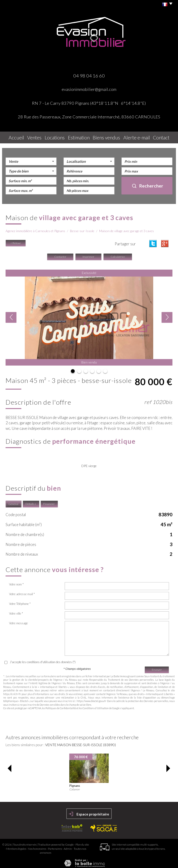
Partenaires (55, 846)
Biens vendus (109, 136)
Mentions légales (16, 846)
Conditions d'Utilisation (96, 706)
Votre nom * (16, 582)
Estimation (82, 136)
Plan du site (82, 842)
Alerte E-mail (137, 136)
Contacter (60, 254)
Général (13, 502)
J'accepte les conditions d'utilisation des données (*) (43, 659)
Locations (57, 136)
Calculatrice (118, 254)
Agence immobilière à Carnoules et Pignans (35, 228)
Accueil (16, 136)
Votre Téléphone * (20, 601)
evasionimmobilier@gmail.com (89, 89)
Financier (49, 502)
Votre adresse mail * (22, 591)
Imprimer (88, 254)
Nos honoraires (37, 846)
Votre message (18, 621)
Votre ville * (16, 611)
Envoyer (157, 667)
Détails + (31, 502)
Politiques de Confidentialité (61, 706)
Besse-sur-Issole (82, 228)
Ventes (35, 136)
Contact (162, 136)
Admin (68, 846)
